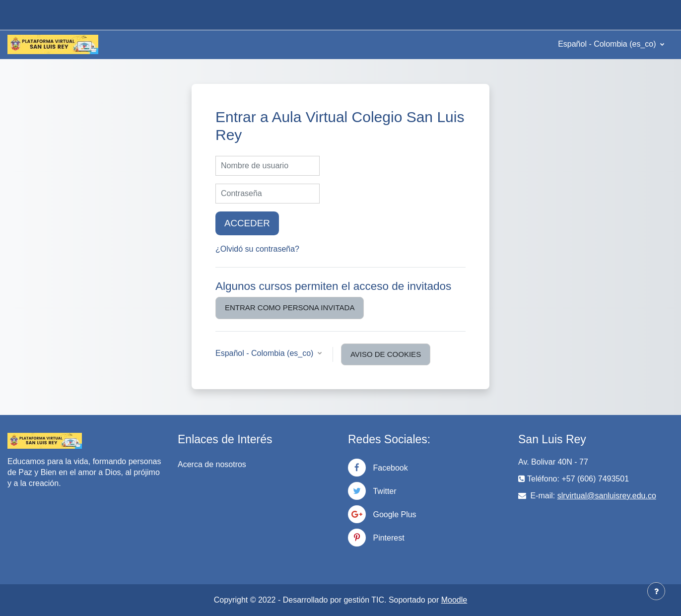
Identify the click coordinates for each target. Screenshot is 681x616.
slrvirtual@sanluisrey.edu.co (607, 496)
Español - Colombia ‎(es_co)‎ (608, 44)
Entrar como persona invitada (290, 308)
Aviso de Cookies (386, 354)
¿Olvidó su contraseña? (257, 249)
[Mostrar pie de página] (656, 591)
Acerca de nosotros (212, 464)
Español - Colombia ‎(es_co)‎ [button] (266, 353)
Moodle (454, 600)
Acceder (247, 223)
